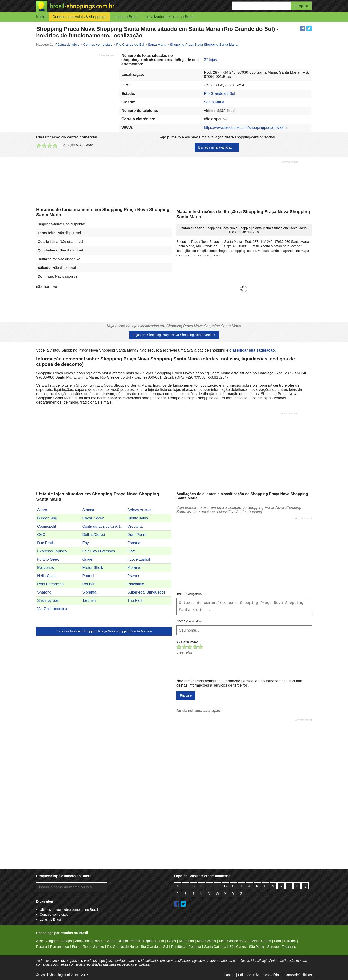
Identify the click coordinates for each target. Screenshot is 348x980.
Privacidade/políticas (297, 975)
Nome (190, 621)
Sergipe (273, 947)
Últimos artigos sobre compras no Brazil (69, 910)
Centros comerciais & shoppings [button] (79, 17)
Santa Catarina (215, 947)
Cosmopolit (47, 526)
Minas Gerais (261, 941)
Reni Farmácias (50, 584)
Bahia (98, 941)
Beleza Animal (139, 510)
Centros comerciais (54, 915)
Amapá (67, 941)
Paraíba (290, 941)
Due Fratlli (46, 543)
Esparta (134, 543)
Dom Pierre (137, 535)
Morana (134, 568)
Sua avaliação (187, 641)
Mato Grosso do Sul (234, 941)
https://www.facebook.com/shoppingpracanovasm (245, 128)
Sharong (44, 592)
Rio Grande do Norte (122, 947)
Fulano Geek (48, 559)
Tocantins (289, 947)
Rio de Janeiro (93, 947)
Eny (85, 543)
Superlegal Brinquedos (146, 592)
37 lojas (210, 60)
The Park (135, 601)
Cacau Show (93, 518)
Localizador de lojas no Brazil (170, 17)
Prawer (133, 576)
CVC (41, 535)
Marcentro (46, 568)
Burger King (47, 518)
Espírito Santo (154, 941)
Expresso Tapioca (52, 551)
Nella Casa (46, 576)
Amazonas (83, 941)
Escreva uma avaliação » (217, 147)
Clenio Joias (138, 518)
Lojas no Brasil (51, 919)
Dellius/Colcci (93, 535)
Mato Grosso (206, 941)
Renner (88, 584)
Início (41, 17)
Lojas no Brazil (126, 17)
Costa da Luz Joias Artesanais (104, 526)
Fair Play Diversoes (99, 551)
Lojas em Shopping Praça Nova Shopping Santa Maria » (174, 335)
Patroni (88, 576)
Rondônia (178, 947)
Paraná (42, 947)
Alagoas (52, 941)
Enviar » (186, 696)
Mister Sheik (93, 568)
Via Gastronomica (52, 609)
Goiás (172, 941)
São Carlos (237, 947)
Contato (229, 975)
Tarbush (89, 601)
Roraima (195, 947)
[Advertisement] (76, 90)
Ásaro (42, 510)
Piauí (76, 947)
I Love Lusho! (139, 559)
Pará (278, 941)
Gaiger (88, 559)
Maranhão (186, 941)
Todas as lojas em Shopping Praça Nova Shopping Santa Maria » (104, 631)
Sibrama (89, 592)
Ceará (110, 941)
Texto (189, 594)
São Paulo (257, 947)
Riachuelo (136, 584)
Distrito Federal (129, 941)
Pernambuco (59, 947)
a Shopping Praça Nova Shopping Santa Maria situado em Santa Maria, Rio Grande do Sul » (244, 230)
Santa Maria (214, 102)
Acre (40, 941)
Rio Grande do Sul (219, 94)
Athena (88, 510)
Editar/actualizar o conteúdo (259, 975)
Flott (131, 551)
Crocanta (135, 526)
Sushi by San (48, 601)
